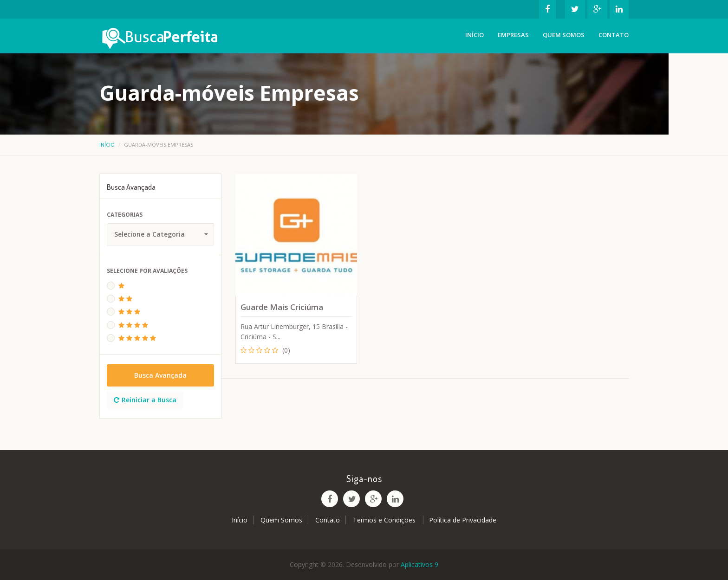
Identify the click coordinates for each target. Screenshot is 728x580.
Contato (614, 35)
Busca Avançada (160, 375)
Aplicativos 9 (419, 564)
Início (474, 35)
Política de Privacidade (463, 520)
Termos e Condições (385, 520)
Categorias (125, 215)
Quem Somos (564, 35)
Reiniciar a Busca (145, 400)
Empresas (513, 35)
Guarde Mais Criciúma (282, 307)
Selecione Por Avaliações (147, 271)
